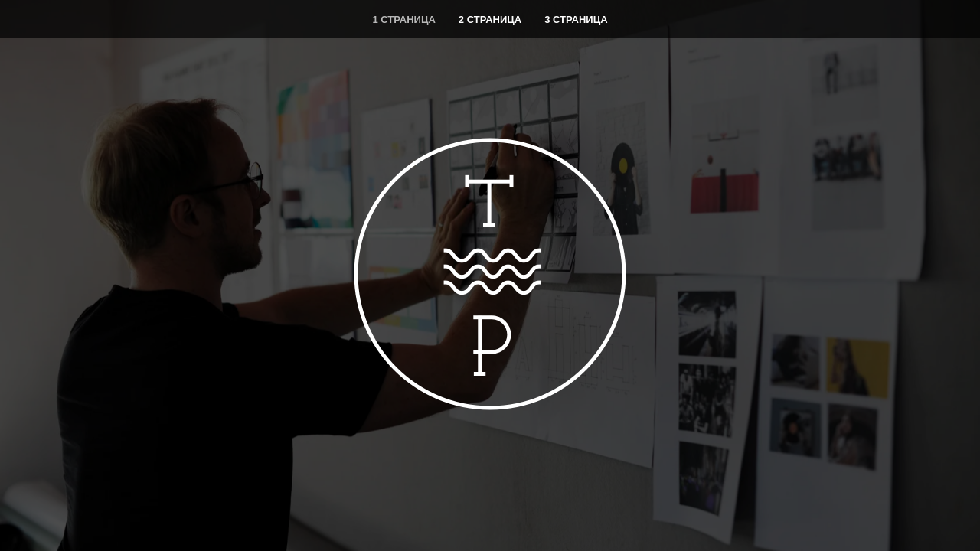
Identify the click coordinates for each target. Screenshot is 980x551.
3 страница (576, 20)
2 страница (490, 20)
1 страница (403, 20)
